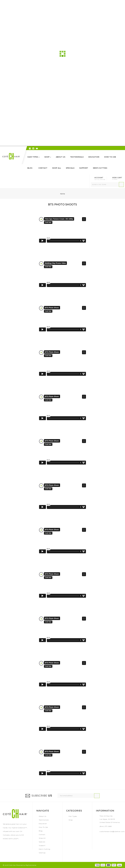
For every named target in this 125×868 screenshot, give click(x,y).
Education (94, 157)
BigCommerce (31, 865)
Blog (30, 168)
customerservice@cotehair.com (112, 831)
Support (84, 168)
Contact (43, 168)
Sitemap (42, 853)
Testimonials (77, 157)
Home (62, 194)
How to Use (110, 157)
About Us (61, 157)
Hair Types (34, 157)
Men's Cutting (100, 168)
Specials (70, 168)
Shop (48, 157)
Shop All (57, 168)
